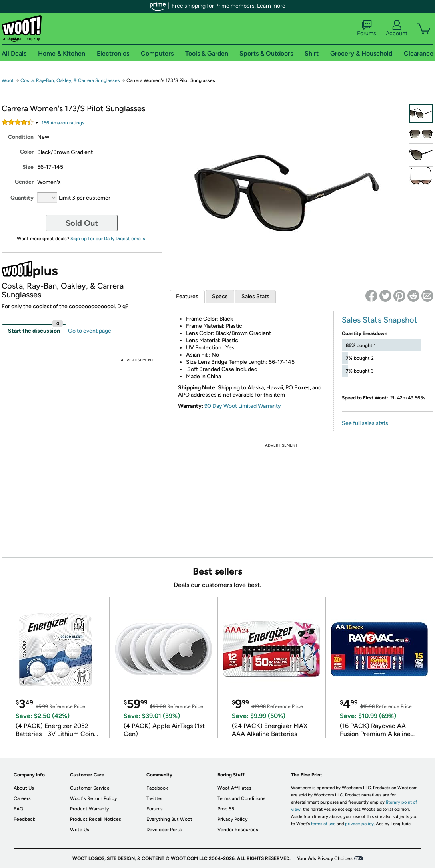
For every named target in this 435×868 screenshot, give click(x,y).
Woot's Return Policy (93, 798)
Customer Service (90, 788)
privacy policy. (360, 824)
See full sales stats (365, 423)
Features (187, 296)
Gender (24, 182)
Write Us (80, 830)
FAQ (18, 809)
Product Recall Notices (96, 819)
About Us (24, 788)
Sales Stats (255, 296)
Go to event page (90, 331)
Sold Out (82, 223)
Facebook (157, 788)
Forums (367, 28)
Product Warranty (89, 809)
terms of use (323, 824)
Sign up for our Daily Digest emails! (109, 239)
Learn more (271, 6)
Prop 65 (226, 809)
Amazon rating (63, 123)
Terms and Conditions (241, 798)
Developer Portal (165, 830)
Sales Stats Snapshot (380, 320)
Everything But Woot (169, 819)
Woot (8, 80)
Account (397, 28)
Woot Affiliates (234, 788)
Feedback (24, 819)
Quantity (22, 198)
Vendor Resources (238, 830)
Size (28, 167)
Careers (22, 798)
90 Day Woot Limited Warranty (243, 406)
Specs (220, 296)
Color (27, 152)
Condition (21, 137)
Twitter (155, 798)
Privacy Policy (232, 819)
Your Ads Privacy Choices (325, 858)
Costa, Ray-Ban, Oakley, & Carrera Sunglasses (70, 80)
